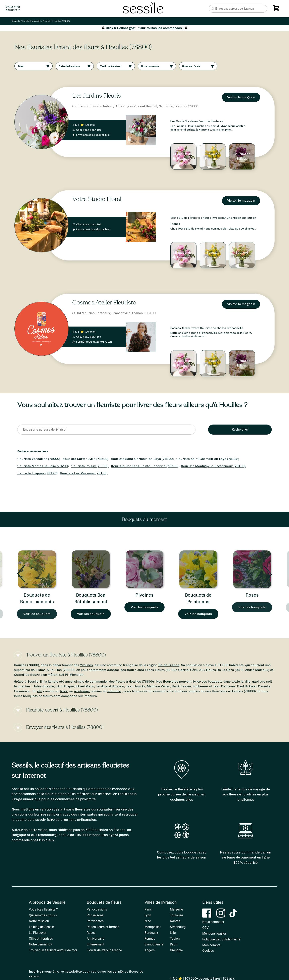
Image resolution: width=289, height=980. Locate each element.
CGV (206, 928)
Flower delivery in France (104, 950)
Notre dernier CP (41, 944)
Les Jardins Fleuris (97, 96)
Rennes (150, 939)
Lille (173, 933)
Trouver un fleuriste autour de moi (53, 950)
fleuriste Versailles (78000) (39, 459)
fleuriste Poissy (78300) (90, 466)
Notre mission (39, 921)
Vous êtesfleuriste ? (13, 9)
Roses (252, 595)
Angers (150, 950)
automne (114, 691)
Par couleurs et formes (103, 927)
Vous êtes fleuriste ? (43, 909)
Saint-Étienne (154, 944)
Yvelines (86, 665)
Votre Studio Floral (97, 199)
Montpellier (153, 927)
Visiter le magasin (241, 97)
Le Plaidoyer (38, 933)
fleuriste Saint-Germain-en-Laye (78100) (142, 459)
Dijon (174, 944)
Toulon (175, 939)
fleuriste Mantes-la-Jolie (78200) (43, 466)
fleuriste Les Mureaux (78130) (84, 473)
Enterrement (95, 944)
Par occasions (97, 909)
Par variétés (95, 921)
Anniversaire (96, 939)
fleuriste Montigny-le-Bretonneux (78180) (213, 466)
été (40, 691)
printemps (82, 691)
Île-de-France (169, 665)
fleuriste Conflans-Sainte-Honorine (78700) (145, 466)
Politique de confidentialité (221, 939)
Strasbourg (178, 927)
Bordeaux (151, 933)
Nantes (175, 921)
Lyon (148, 915)
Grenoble (176, 950)
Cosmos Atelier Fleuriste (104, 303)
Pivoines (144, 595)
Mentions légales (214, 934)
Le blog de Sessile (42, 927)
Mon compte (211, 945)
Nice (148, 921)
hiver (64, 691)
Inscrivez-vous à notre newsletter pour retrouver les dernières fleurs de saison (86, 974)
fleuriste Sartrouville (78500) (85, 459)
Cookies (208, 951)
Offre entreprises (41, 939)
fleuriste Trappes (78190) (37, 473)
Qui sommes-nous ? (43, 915)
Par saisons (95, 915)
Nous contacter (213, 922)
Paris (148, 909)
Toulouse (177, 915)
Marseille (177, 909)
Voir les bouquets (37, 614)
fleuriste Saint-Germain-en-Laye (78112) (208, 459)
